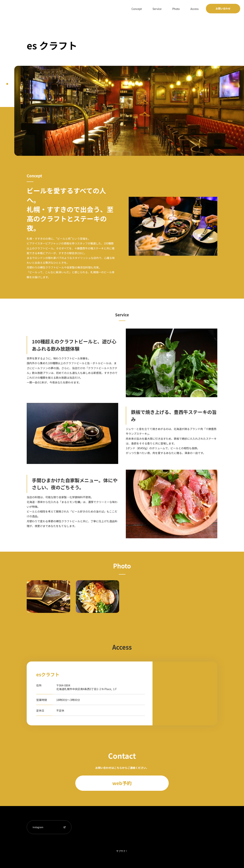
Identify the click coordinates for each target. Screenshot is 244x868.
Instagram (38, 827)
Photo (182, 9)
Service (167, 9)
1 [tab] (7, 84)
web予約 (122, 783)
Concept (150, 9)
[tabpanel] (129, 111)
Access (196, 9)
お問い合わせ (223, 8)
